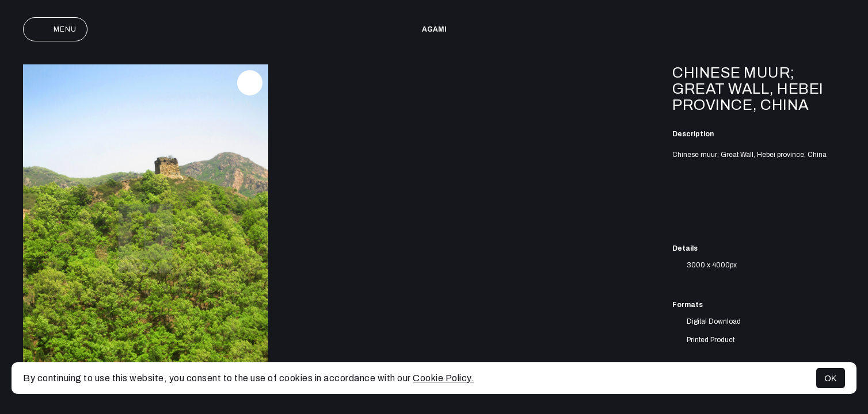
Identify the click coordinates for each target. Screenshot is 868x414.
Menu (55, 29)
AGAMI (434, 29)
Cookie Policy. (443, 378)
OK (831, 378)
